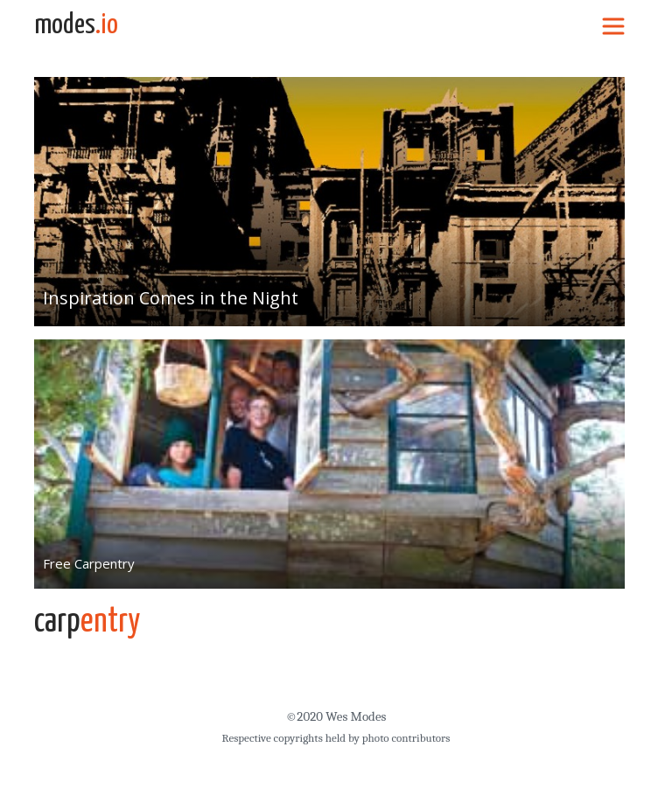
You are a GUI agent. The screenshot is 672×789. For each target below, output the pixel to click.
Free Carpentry (89, 563)
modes (76, 25)
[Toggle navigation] (613, 25)
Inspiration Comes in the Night (171, 298)
